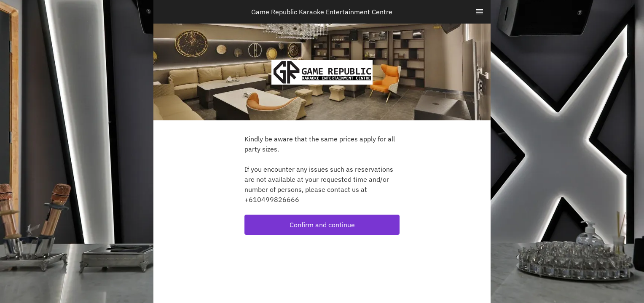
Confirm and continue (322, 225)
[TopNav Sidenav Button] (480, 12)
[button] (322, 225)
